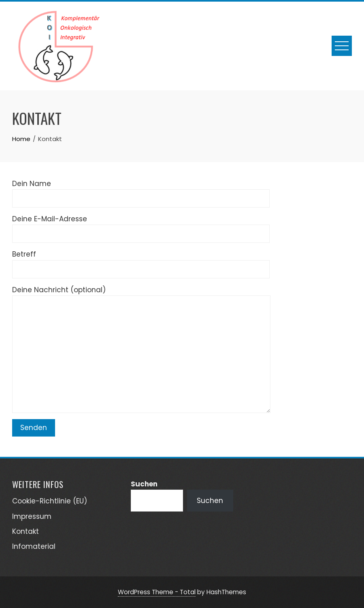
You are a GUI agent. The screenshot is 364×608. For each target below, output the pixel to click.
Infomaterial (34, 546)
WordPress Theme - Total (157, 592)
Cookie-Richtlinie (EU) (50, 501)
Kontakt (26, 531)
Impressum (32, 516)
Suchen (144, 484)
